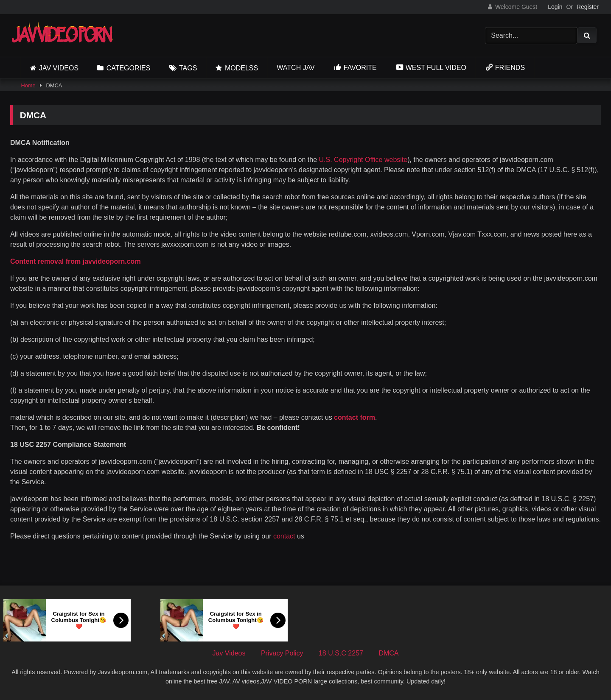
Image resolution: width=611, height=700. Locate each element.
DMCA (388, 653)
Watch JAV (296, 68)
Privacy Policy (282, 653)
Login (555, 7)
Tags (188, 68)
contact (285, 536)
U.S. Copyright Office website (363, 160)
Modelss (241, 68)
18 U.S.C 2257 (341, 653)
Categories (129, 68)
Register (588, 7)
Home (28, 85)
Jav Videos (59, 68)
